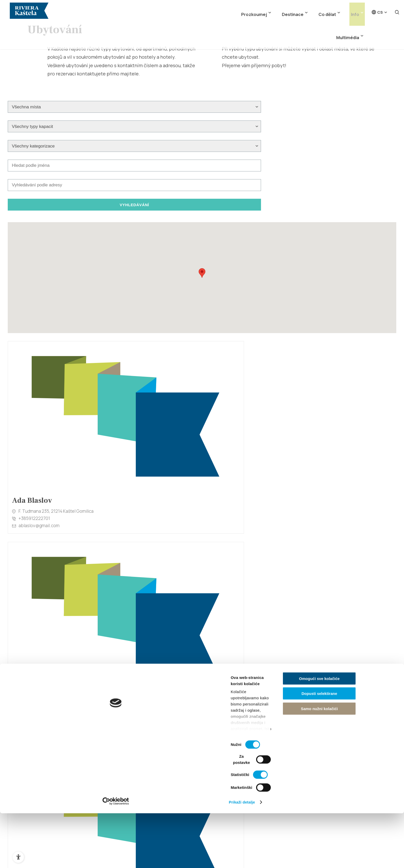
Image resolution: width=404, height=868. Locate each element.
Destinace (271, 10)
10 (265, 651)
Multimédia (350, 10)
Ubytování (313, 743)
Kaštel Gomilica (139, 769)
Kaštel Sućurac (138, 778)
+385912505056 (332, 606)
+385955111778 (133, 379)
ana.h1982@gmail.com (339, 613)
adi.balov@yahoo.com (140, 386)
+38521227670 (132, 600)
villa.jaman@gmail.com (339, 499)
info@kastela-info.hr (255, 703)
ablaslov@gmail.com (39, 380)
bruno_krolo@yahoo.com (44, 607)
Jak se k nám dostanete (326, 752)
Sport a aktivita (228, 769)
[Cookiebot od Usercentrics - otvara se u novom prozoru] (33, 858)
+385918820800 (35, 600)
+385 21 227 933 (252, 697)
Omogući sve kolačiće (361, 817)
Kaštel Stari (135, 760)
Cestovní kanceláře (322, 769)
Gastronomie (226, 752)
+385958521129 (233, 606)
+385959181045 (332, 373)
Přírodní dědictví (50, 769)
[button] (202, 207)
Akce (218, 778)
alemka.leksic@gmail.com (242, 386)
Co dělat (300, 10)
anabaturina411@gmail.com (46, 494)
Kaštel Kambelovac (142, 786)
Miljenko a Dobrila (52, 795)
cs (377, 10)
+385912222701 (34, 373)
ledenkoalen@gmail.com (241, 613)
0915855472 (130, 492)
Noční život (224, 760)
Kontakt (310, 778)
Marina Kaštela (49, 803)
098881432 (228, 379)
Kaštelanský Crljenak (55, 786)
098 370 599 (229, 487)
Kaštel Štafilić (137, 743)
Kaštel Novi (135, 752)
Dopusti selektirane (361, 832)
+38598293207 (34, 487)
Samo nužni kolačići (361, 847)
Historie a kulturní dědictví (59, 760)
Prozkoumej (237, 10)
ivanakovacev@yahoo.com (342, 380)
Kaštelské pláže (229, 743)
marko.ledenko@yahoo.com (145, 607)
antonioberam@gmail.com (144, 499)
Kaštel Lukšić (136, 795)
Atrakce (42, 778)
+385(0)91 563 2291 (336, 492)
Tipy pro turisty (317, 760)
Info (324, 10)
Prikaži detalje (267, 858)
